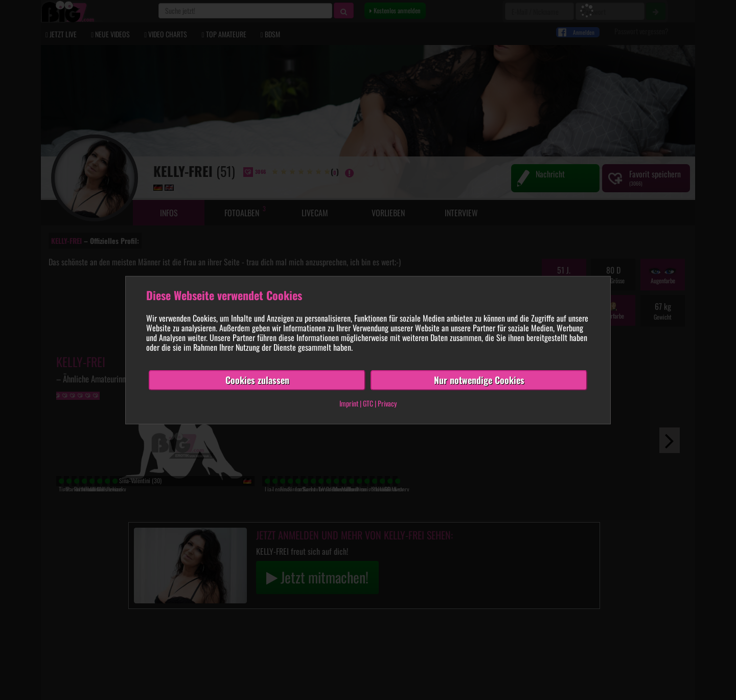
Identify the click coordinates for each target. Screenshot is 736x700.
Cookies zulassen (257, 380)
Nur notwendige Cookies (479, 380)
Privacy (387, 403)
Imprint (349, 403)
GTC (368, 403)
